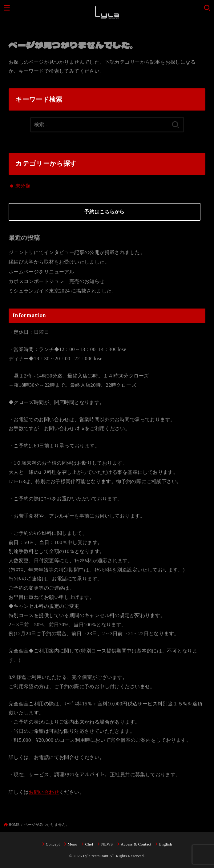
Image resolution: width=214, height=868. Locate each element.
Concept (53, 844)
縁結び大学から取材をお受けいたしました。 (59, 262)
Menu (72, 844)
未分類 (23, 186)
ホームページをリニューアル (41, 272)
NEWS (107, 844)
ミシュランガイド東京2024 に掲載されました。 (63, 291)
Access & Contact (136, 844)
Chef (89, 844)
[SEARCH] (207, 8)
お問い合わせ (44, 792)
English (166, 844)
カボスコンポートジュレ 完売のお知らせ (57, 281)
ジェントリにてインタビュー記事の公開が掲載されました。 (77, 252)
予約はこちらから (104, 212)
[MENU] (7, 8)
